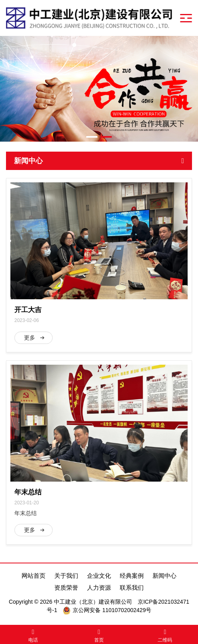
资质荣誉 (66, 588)
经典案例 (132, 576)
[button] (92, 137)
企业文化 (99, 576)
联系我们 (132, 588)
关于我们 (66, 576)
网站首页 (34, 576)
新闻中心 (164, 576)
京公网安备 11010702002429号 (112, 610)
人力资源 (99, 588)
